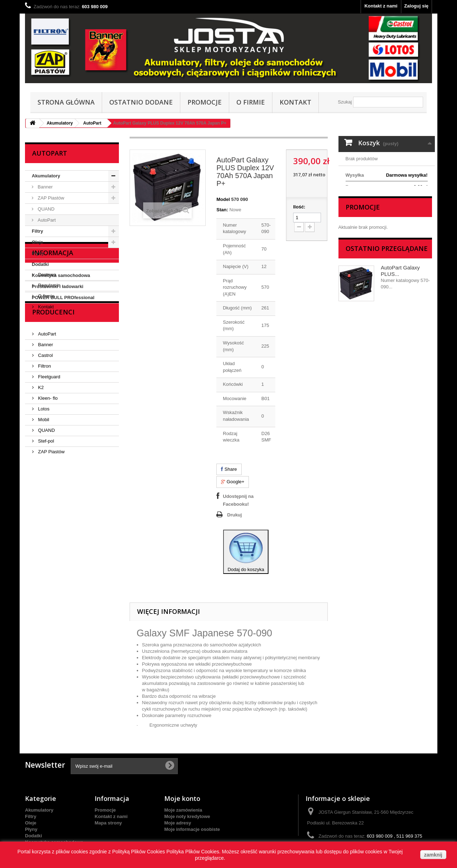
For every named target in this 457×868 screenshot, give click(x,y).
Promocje (205, 102)
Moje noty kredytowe (187, 816)
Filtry (37, 231)
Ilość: (299, 207)
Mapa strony (108, 823)
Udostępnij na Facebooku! (238, 500)
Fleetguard (49, 465)
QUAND (46, 209)
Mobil (43, 508)
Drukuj (234, 515)
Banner (45, 187)
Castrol (45, 443)
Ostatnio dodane (141, 102)
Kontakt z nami (381, 6)
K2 (40, 476)
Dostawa (46, 344)
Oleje (37, 242)
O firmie (251, 102)
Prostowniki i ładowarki (57, 286)
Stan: (222, 210)
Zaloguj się (416, 6)
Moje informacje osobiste (192, 829)
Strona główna (66, 102)
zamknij (433, 855)
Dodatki (40, 264)
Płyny (38, 253)
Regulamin (49, 355)
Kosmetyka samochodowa (61, 275)
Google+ (233, 482)
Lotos (43, 497)
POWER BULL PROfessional (63, 297)
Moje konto (182, 798)
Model (223, 199)
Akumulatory (60, 123)
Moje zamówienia (183, 810)
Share (229, 469)
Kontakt (295, 102)
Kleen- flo (47, 486)
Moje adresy (178, 823)
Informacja (53, 325)
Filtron (44, 454)
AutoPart (92, 123)
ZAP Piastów (50, 198)
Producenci (53, 403)
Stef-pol (45, 529)
